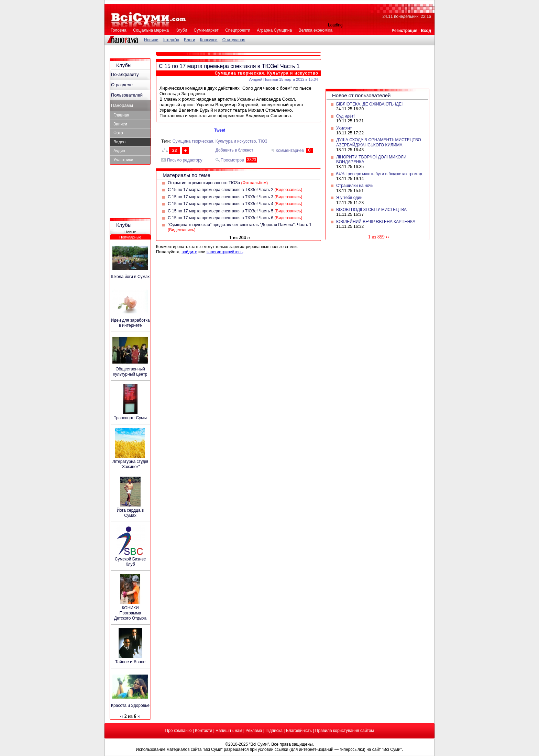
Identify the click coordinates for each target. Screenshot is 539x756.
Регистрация (404, 31)
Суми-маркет (206, 30)
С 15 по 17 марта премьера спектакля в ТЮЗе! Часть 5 (235, 211)
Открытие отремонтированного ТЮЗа (218, 183)
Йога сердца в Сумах (130, 513)
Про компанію (178, 731)
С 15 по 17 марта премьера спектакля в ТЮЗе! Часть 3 (235, 197)
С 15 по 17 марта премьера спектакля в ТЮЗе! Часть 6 (235, 218)
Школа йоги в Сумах (130, 277)
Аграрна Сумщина (274, 30)
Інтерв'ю (171, 40)
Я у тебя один (349, 198)
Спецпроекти (238, 30)
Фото (118, 133)
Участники (123, 160)
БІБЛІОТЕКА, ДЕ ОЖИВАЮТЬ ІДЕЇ (369, 104)
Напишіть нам (229, 731)
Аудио (119, 151)
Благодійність (299, 731)
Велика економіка (315, 30)
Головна (119, 30)
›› (387, 237)
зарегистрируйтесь (225, 252)
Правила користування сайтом (345, 731)
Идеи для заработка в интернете (130, 323)
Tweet (220, 130)
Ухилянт (344, 128)
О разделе (122, 85)
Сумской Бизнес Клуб (130, 562)
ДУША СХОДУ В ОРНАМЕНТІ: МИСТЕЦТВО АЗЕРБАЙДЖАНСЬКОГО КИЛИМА (379, 142)
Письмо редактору (185, 160)
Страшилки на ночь (355, 186)
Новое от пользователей (361, 95)
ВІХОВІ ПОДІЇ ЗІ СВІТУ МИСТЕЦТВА (371, 210)
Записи (120, 124)
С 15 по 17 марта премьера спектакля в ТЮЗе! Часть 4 (235, 204)
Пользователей (127, 95)
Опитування (234, 40)
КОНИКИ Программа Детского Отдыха (130, 613)
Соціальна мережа (151, 30)
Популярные (130, 237)
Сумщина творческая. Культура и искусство (266, 73)
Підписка (274, 731)
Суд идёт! (345, 116)
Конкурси (209, 40)
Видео (119, 142)
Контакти (203, 731)
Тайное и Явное (130, 662)
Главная (121, 115)
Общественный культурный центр (130, 372)
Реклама (254, 731)
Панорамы (122, 105)
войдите (189, 252)
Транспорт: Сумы (130, 418)
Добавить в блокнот (234, 150)
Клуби (181, 30)
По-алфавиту (125, 74)
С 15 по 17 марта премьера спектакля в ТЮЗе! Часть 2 (235, 190)
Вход (426, 31)
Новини (151, 40)
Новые (130, 232)
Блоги (190, 40)
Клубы (124, 65)
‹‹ (122, 716)
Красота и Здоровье (130, 705)
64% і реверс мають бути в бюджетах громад (379, 174)
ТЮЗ (263, 141)
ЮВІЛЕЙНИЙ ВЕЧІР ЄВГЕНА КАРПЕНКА (376, 222)
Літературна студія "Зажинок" (130, 464)
